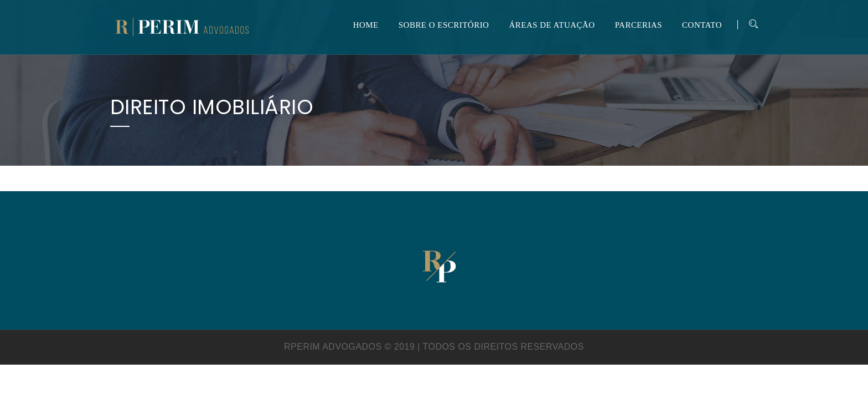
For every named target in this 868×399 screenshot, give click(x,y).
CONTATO (702, 25)
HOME (366, 25)
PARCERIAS (639, 25)
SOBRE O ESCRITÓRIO (444, 25)
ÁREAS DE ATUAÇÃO (552, 25)
